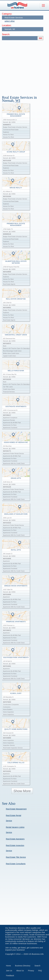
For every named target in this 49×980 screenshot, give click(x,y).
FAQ (40, 971)
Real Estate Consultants (16, 864)
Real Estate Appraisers (15, 839)
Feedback (10, 976)
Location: (7, 25)
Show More (22, 791)
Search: (6, 34)
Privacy (31, 971)
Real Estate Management (16, 809)
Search (37, 966)
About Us (20, 971)
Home (8, 966)
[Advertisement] (24, 67)
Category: (7, 14)
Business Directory (23, 966)
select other (10, 21)
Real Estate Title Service (16, 857)
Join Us (9, 971)
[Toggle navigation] (43, 5)
